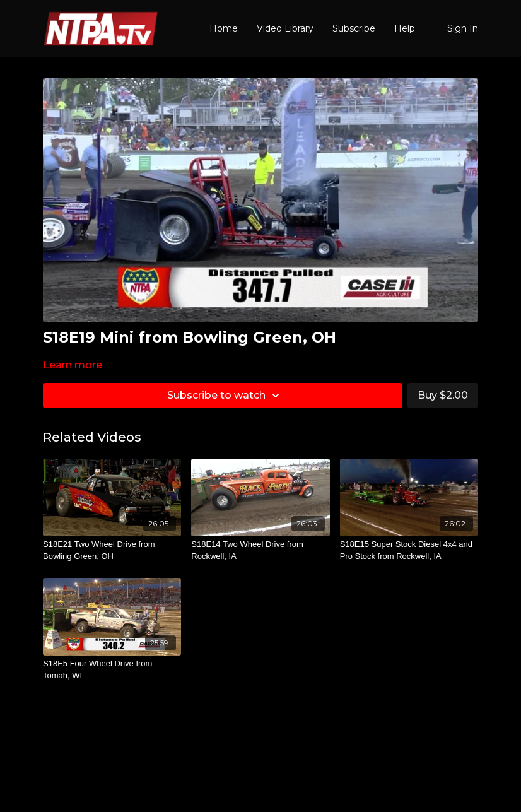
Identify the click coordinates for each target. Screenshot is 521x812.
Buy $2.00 (443, 395)
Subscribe (354, 28)
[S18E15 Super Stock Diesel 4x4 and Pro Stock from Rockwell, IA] (409, 550)
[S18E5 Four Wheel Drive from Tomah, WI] (112, 670)
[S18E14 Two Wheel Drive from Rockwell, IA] (260, 550)
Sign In (463, 28)
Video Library (285, 28)
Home (224, 28)
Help (405, 28)
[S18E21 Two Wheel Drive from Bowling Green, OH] (112, 550)
